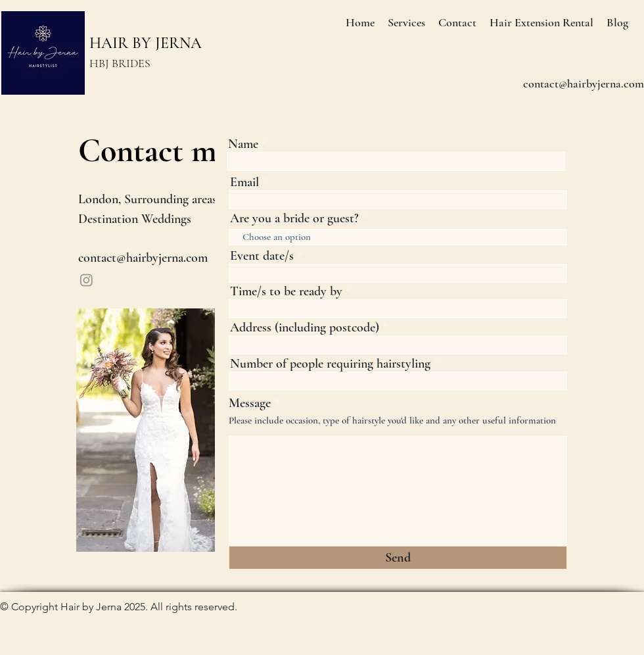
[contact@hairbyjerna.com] (584, 84)
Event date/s (262, 256)
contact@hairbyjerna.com (143, 258)
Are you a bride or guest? (294, 218)
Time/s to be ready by (286, 291)
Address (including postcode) (305, 327)
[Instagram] (86, 280)
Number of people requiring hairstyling (330, 364)
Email (244, 182)
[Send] (398, 558)
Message (251, 403)
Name (243, 144)
